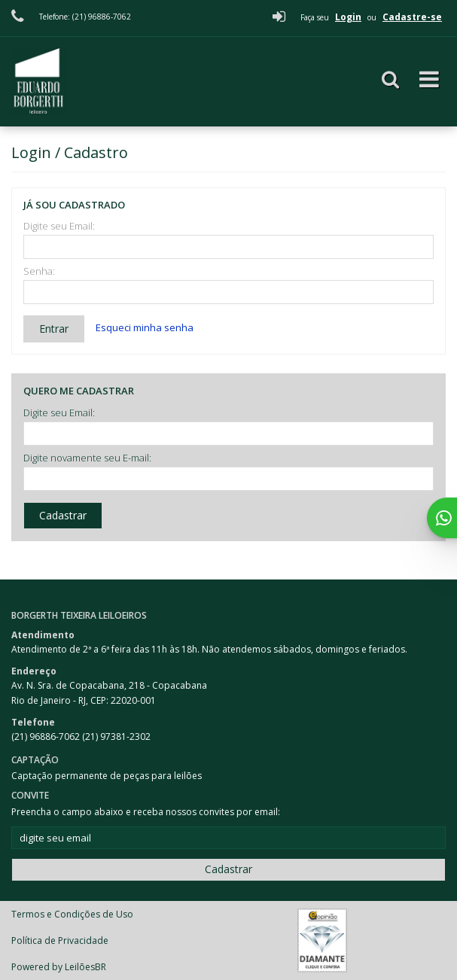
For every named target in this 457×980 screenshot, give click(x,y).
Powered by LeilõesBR (59, 967)
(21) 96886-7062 (47, 737)
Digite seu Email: (59, 226)
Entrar (54, 329)
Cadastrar (63, 515)
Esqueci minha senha (145, 327)
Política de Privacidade (60, 940)
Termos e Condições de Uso (72, 914)
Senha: (39, 271)
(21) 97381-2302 (116, 737)
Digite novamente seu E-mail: (87, 458)
